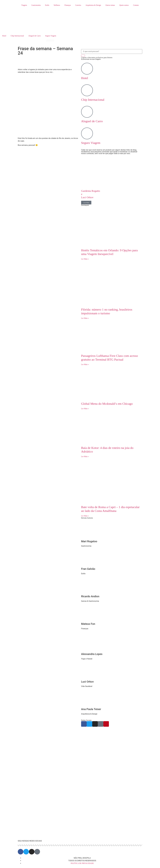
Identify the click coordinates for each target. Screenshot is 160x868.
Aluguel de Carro (34, 36)
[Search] (83, 56)
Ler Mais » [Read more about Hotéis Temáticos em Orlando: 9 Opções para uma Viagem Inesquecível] (85, 259)
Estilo (47, 5)
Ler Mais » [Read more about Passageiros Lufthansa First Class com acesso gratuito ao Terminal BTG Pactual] (85, 364)
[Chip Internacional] (87, 90)
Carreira (78, 5)
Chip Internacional (17, 36)
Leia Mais (86, 203)
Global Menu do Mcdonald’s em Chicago (107, 404)
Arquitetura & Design (93, 5)
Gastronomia (36, 5)
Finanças (68, 5)
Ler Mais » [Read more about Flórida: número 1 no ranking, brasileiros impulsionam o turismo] (85, 318)
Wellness (57, 5)
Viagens (24, 5)
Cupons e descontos (97, 58)
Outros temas (110, 5)
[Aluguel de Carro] (87, 112)
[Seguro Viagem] (87, 133)
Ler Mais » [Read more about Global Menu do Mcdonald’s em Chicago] (85, 409)
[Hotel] (87, 69)
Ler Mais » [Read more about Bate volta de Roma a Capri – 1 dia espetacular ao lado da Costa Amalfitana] (85, 516)
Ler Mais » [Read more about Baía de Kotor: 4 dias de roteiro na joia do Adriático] (85, 456)
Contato (136, 5)
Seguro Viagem (51, 36)
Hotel (4, 36)
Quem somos (124, 5)
